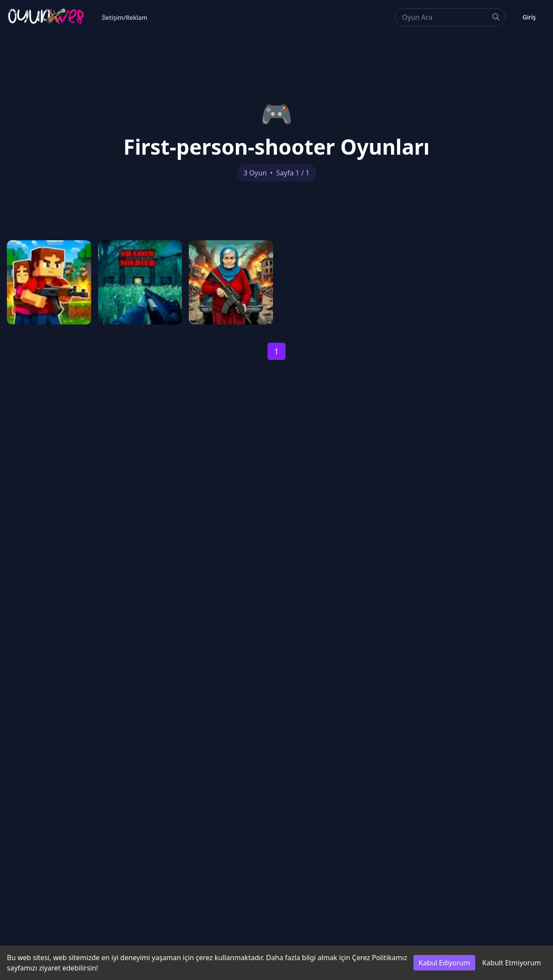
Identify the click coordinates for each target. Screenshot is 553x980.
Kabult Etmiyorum (512, 963)
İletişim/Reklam (125, 17)
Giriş (529, 17)
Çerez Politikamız (380, 958)
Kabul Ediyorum (444, 963)
